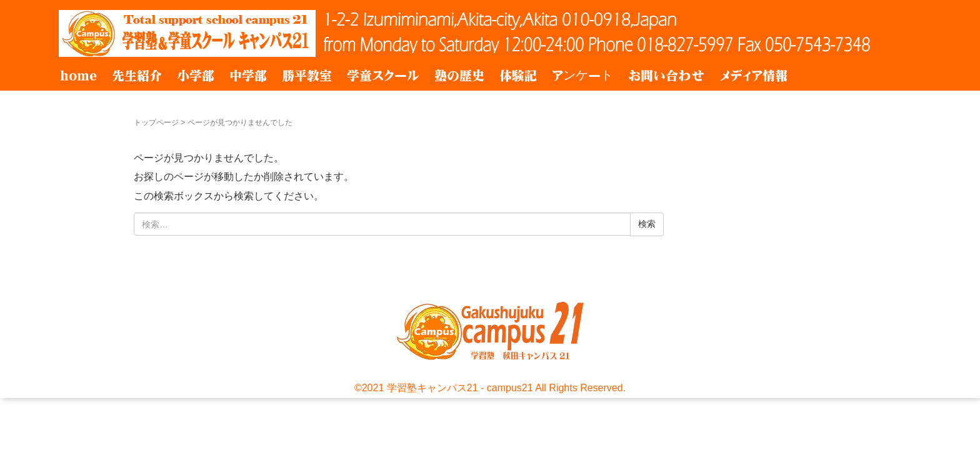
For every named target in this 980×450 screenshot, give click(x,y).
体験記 (518, 76)
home (78, 76)
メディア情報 (753, 76)
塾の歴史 (459, 76)
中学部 (248, 76)
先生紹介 (137, 76)
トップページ (156, 122)
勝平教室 (307, 76)
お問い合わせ (666, 76)
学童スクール (383, 76)
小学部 (196, 76)
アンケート (582, 76)
